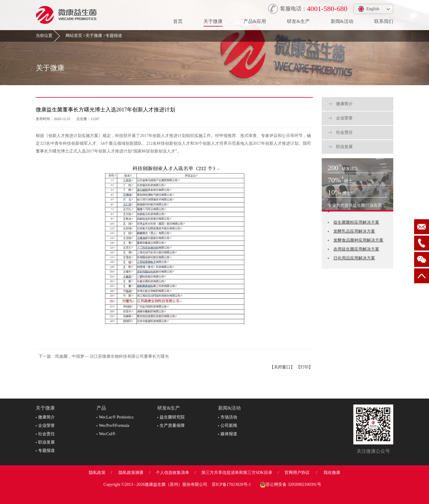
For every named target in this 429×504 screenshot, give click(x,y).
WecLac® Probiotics (115, 417)
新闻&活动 (342, 21)
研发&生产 (298, 21)
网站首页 (74, 36)
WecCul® (106, 434)
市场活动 (228, 417)
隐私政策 (97, 473)
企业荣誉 (340, 118)
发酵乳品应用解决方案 (354, 231)
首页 (178, 21)
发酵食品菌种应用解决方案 (358, 240)
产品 (101, 408)
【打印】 (304, 367)
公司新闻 (228, 426)
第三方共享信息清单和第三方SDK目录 (237, 473)
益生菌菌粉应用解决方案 (356, 222)
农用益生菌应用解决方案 (356, 249)
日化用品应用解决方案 (354, 258)
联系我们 (384, 21)
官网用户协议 (297, 473)
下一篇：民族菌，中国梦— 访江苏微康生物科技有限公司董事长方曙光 (104, 356)
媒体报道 (228, 434)
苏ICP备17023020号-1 (231, 484)
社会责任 (340, 132)
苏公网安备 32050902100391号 (290, 485)
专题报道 (114, 36)
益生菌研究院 (171, 417)
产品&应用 (255, 21)
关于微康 (213, 21)
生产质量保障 (171, 426)
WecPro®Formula (113, 426)
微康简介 (340, 104)
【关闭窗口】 (282, 367)
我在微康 (332, 473)
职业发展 (340, 147)
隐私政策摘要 (131, 473)
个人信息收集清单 (172, 473)
